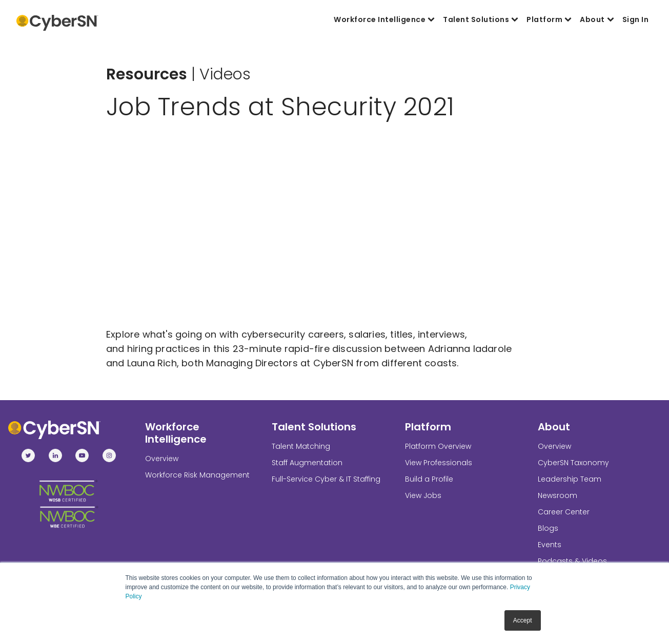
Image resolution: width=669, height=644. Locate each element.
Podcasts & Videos (572, 561)
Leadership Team (570, 479)
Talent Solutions (481, 19)
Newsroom (557, 495)
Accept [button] (523, 620)
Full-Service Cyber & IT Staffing (326, 479)
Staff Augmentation (307, 463)
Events (550, 545)
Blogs (548, 528)
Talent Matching (301, 446)
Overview (162, 459)
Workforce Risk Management (197, 475)
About (597, 19)
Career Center (564, 512)
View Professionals (439, 463)
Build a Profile (429, 479)
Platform (549, 19)
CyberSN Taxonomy (573, 463)
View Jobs (423, 495)
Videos (225, 74)
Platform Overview (438, 446)
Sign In (636, 19)
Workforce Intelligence (384, 19)
